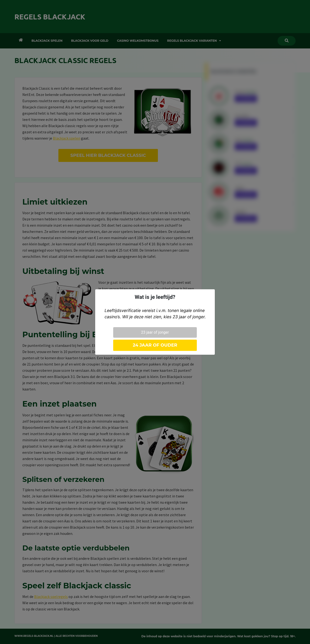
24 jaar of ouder (155, 345)
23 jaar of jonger (155, 332)
